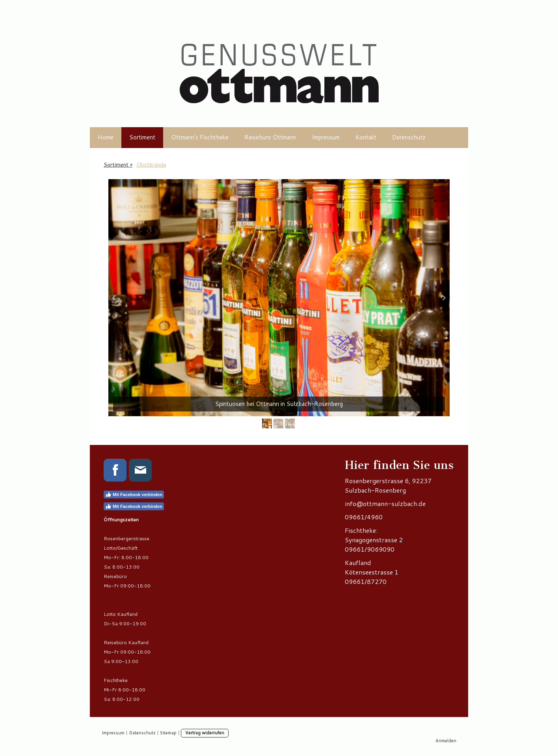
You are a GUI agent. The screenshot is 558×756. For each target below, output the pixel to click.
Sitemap (168, 733)
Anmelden (446, 741)
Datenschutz (409, 137)
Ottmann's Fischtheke (200, 137)
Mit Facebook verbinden (134, 495)
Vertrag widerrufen (205, 733)
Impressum (326, 137)
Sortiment (142, 137)
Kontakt (366, 137)
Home (106, 137)
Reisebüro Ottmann (270, 137)
